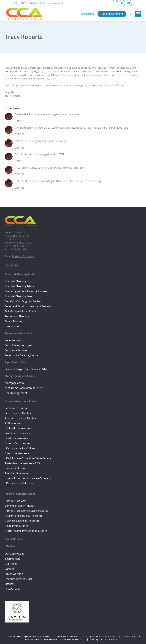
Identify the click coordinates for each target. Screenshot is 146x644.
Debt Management (16, 393)
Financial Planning (15, 281)
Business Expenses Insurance (22, 521)
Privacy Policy (13, 589)
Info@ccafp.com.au (97, 639)
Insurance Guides (15, 468)
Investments (12, 326)
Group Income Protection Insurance (26, 531)
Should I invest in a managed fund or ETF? (40, 154)
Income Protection (16, 501)
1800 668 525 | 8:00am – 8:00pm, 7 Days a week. (39, 3)
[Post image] (9, 118)
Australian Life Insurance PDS (22, 463)
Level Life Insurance (16, 438)
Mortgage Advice (15, 383)
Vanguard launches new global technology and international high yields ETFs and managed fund (72, 128)
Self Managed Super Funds (20, 311)
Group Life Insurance (17, 443)
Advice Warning (14, 574)
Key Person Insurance (18, 433)
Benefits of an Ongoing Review (23, 301)
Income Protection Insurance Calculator (28, 478)
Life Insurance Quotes (18, 413)
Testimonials (12, 559)
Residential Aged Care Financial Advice (27, 369)
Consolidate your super (19, 345)
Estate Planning (14, 321)
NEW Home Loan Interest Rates (23, 388)
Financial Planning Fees (18, 296)
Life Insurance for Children (20, 448)
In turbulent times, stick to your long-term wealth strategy (49, 168)
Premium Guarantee (17, 473)
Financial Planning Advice (19, 286)
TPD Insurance (14, 423)
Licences (10, 584)
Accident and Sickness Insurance (24, 516)
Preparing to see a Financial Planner (26, 291)
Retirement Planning (17, 316)
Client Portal (88, 14)
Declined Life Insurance (18, 428)
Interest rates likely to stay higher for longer (41, 141)
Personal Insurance (16, 408)
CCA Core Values (14, 554)
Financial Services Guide (19, 579)
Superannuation (14, 340)
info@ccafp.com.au (23, 256)
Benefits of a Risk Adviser (20, 506)
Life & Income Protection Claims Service (28, 458)
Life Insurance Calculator (19, 483)
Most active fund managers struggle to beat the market (48, 114)
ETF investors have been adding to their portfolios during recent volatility (58, 181)
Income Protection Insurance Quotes (26, 511)
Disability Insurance (16, 526)
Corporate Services (16, 350)
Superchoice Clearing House (21, 355)
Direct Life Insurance (17, 453)
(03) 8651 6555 (22, 246)
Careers (9, 569)
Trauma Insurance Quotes (20, 418)
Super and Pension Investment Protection (29, 306)
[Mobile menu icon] (138, 14)
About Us (10, 546)
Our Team (11, 564)
